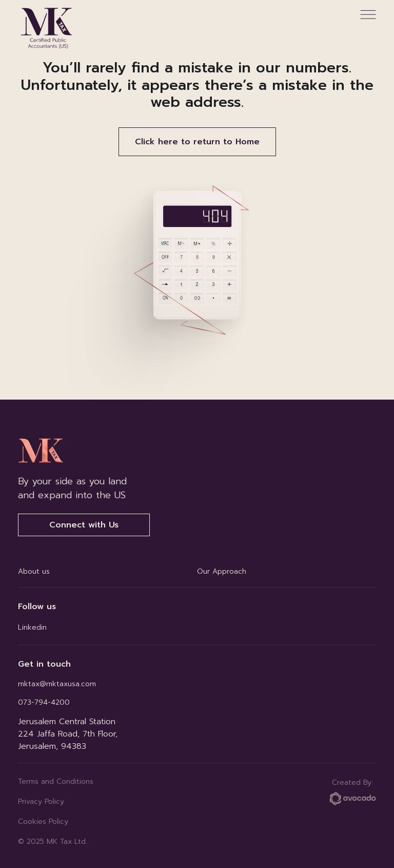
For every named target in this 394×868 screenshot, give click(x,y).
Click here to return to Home (197, 142)
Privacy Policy (41, 801)
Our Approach (222, 571)
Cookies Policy (43, 822)
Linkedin (32, 627)
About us (34, 571)
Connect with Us (84, 525)
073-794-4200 (44, 702)
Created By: (353, 791)
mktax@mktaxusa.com (57, 684)
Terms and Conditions (56, 781)
